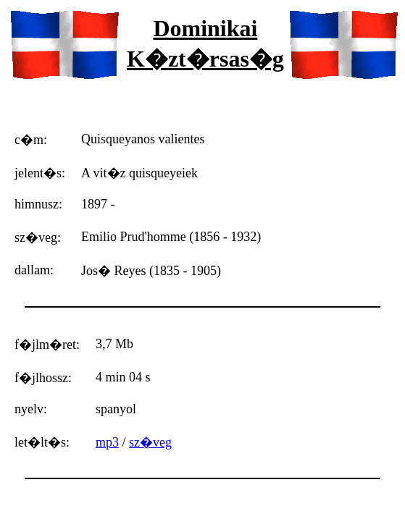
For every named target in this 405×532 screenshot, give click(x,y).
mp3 (107, 442)
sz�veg (150, 442)
